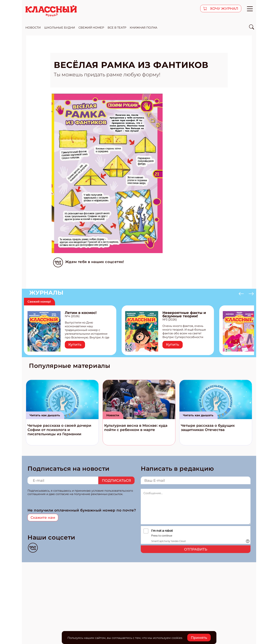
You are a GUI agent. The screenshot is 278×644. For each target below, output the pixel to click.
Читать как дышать (45, 415)
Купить (75, 344)
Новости (113, 415)
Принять (199, 638)
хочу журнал (224, 9)
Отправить (196, 549)
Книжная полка (144, 28)
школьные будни (60, 28)
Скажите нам (43, 518)
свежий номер (91, 28)
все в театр (117, 28)
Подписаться (116, 480)
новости (33, 28)
